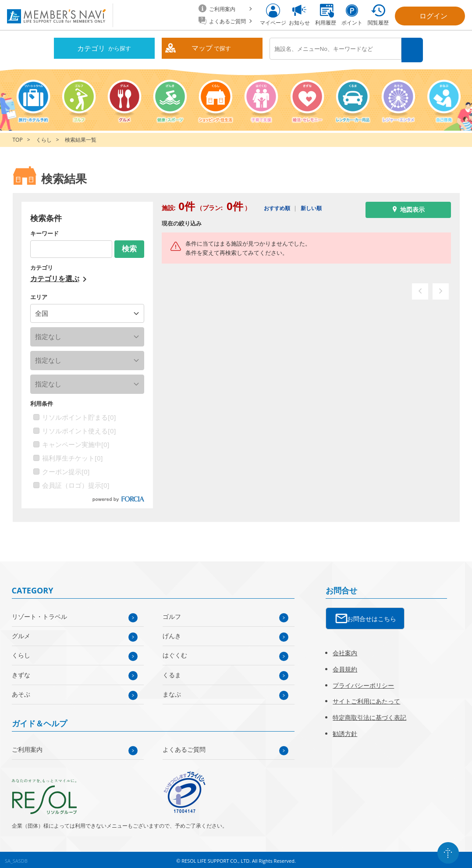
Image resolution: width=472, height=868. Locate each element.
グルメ (21, 634)
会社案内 (345, 650)
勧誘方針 (345, 731)
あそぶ (21, 691)
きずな (21, 672)
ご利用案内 (27, 747)
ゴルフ (172, 614)
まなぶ (172, 691)
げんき (172, 634)
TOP (18, 138)
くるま (172, 672)
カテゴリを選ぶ (55, 276)
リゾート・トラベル (39, 614)
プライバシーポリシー (363, 683)
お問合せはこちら (372, 616)
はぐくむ (175, 653)
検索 (413, 49)
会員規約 (345, 666)
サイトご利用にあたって (366, 699)
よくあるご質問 (184, 747)
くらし (44, 138)
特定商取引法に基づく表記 (369, 715)
